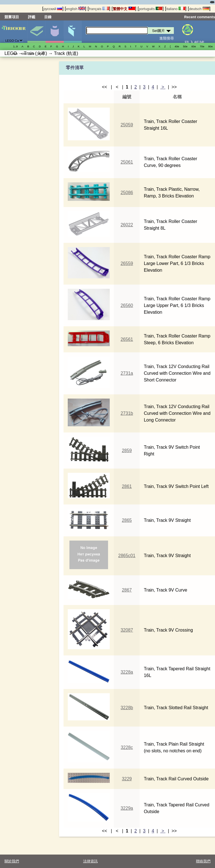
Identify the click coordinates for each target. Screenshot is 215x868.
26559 (127, 263)
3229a (127, 808)
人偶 (55, 32)
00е (24, 54)
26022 (127, 225)
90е (15, 54)
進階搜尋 (167, 38)
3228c (127, 747)
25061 (127, 162)
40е (177, 46)
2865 (127, 520)
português (151, 9)
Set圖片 (36, 32)
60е (194, 46)
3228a (127, 672)
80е (211, 46)
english (76, 9)
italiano (176, 9)
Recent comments (200, 17)
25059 (127, 125)
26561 (127, 339)
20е (41, 54)
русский (53, 9)
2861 (127, 486)
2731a (127, 373)
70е (202, 46)
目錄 (48, 17)
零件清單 (73, 32)
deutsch (199, 9)
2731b (127, 413)
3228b (127, 708)
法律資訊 (90, 861)
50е (185, 46)
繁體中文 (124, 9)
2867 (127, 590)
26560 (127, 305)
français (99, 9)
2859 (127, 451)
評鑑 (32, 17)
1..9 (15, 46)
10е (32, 54)
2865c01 (127, 556)
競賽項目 (12, 17)
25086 (127, 193)
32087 (127, 630)
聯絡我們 (203, 861)
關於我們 (12, 861)
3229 (127, 779)
